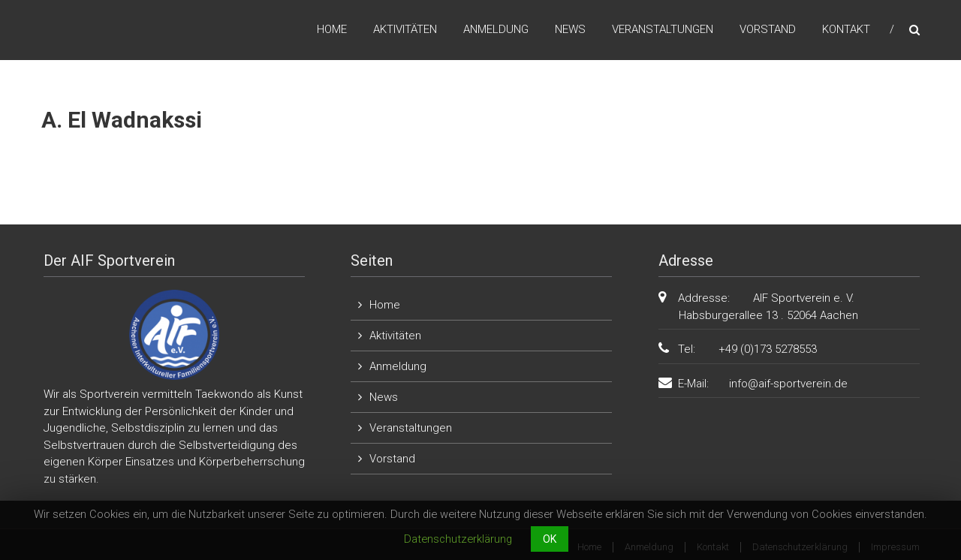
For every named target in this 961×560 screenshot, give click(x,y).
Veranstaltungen (663, 29)
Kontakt (846, 29)
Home (332, 29)
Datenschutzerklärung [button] (458, 539)
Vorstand (768, 29)
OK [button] (550, 539)
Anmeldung (496, 29)
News (570, 29)
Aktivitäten (405, 29)
